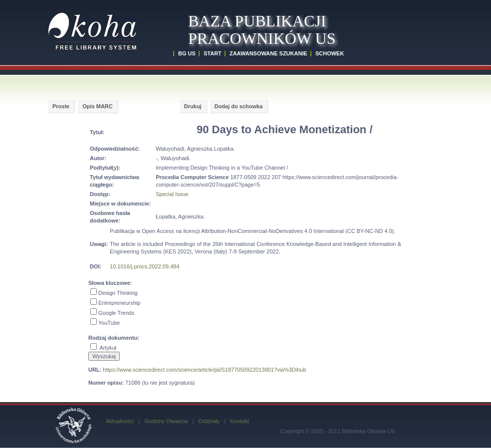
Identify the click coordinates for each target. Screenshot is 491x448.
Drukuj (193, 106)
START (213, 53)
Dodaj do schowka (239, 106)
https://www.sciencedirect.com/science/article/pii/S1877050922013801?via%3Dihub (204, 370)
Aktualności (120, 421)
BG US (187, 53)
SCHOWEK (330, 53)
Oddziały (209, 421)
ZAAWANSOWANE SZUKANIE (268, 53)
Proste (61, 106)
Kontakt (239, 421)
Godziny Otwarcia (166, 421)
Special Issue (172, 194)
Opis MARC (98, 106)
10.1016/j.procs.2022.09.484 (144, 266)
